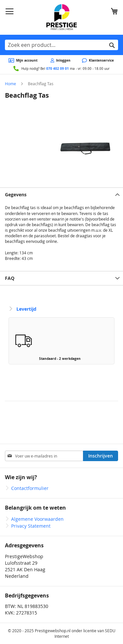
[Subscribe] (101, 456)
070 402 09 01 (58, 68)
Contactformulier (30, 488)
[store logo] (61, 17)
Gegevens (16, 195)
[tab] (61, 195)
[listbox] (61, 342)
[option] (61, 341)
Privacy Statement (31, 526)
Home (10, 84)
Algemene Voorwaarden (37, 519)
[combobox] (61, 45)
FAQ (10, 278)
